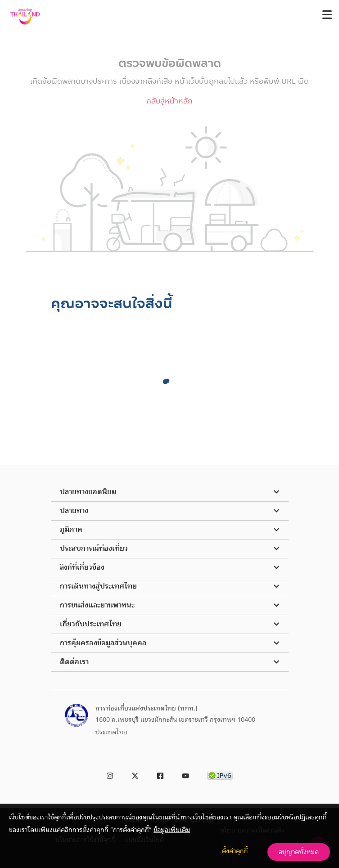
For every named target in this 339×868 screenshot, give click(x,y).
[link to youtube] (185, 774)
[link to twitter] (135, 774)
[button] (170, 492)
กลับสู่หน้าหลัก (169, 101)
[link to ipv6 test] (220, 774)
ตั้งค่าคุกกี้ (235, 851)
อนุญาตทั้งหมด (299, 852)
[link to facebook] (160, 774)
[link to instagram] (110, 774)
